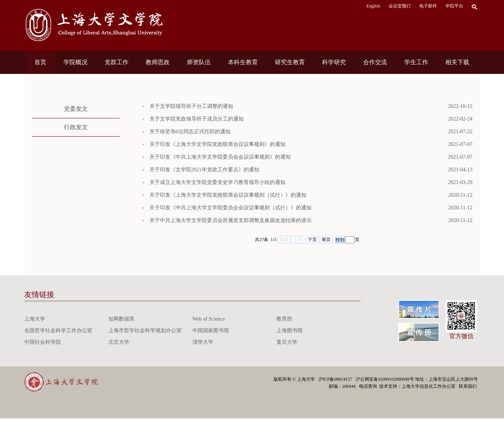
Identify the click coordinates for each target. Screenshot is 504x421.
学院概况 (75, 62)
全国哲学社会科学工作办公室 (58, 330)
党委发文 (76, 109)
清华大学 (203, 342)
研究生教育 (290, 62)
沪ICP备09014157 (336, 379)
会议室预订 (400, 6)
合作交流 (375, 62)
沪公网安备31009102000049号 (385, 379)
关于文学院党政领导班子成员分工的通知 (311, 119)
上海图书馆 (290, 330)
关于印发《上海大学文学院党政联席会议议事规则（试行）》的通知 (311, 195)
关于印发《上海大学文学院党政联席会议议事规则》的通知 (311, 144)
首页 (40, 62)
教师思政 (158, 62)
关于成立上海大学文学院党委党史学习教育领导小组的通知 (311, 183)
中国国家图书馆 (211, 330)
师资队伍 (199, 62)
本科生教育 (243, 62)
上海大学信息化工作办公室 (430, 386)
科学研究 (334, 62)
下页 (312, 240)
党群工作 (117, 62)
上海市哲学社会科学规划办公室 (145, 330)
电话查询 (369, 386)
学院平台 (454, 6)
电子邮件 (428, 6)
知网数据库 (121, 319)
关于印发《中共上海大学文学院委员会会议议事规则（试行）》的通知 (311, 208)
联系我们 (468, 386)
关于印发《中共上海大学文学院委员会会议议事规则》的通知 (311, 157)
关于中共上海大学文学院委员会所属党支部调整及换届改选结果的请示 (311, 221)
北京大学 (119, 342)
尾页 (326, 240)
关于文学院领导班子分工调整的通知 (311, 106)
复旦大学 (287, 342)
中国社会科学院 (43, 342)
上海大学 (35, 319)
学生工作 (416, 62)
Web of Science (209, 319)
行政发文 (76, 127)
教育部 (284, 319)
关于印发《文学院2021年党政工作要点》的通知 (311, 170)
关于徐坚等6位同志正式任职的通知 (311, 132)
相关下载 (457, 62)
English (373, 6)
